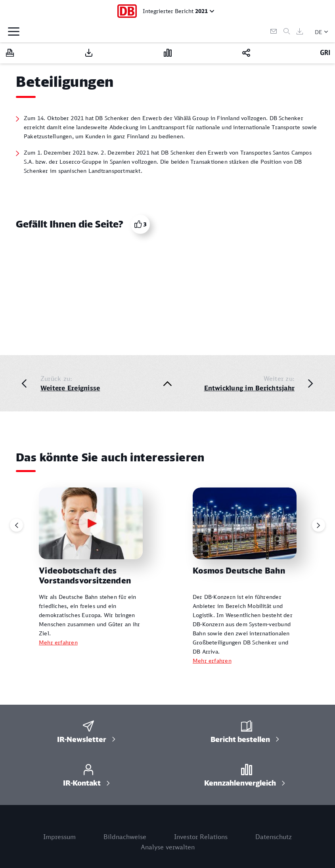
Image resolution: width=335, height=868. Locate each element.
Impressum (59, 837)
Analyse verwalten (168, 847)
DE (319, 32)
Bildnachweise (125, 837)
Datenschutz (274, 837)
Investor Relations (201, 837)
